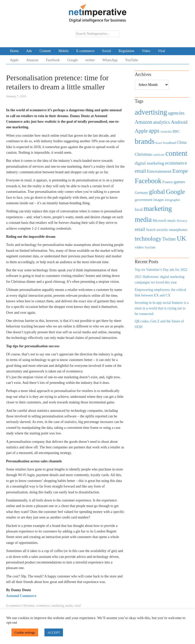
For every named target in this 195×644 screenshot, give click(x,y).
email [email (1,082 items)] (140, 171)
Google (72, 60)
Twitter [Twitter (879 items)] (169, 239)
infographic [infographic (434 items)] (172, 200)
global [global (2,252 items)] (157, 192)
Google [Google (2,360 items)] (175, 192)
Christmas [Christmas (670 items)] (143, 154)
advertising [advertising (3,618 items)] (151, 112)
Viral (161, 51)
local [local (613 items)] (139, 209)
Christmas (28, 606)
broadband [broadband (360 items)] (169, 143)
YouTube (132, 60)
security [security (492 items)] (162, 230)
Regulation (126, 51)
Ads (29, 51)
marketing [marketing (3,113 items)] (158, 208)
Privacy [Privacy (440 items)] (182, 221)
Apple (14, 60)
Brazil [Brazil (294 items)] (159, 143)
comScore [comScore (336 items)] (159, 155)
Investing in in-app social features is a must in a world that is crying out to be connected (162, 308)
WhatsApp (110, 60)
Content (45, 51)
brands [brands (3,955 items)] (145, 141)
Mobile (63, 51)
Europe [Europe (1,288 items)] (180, 171)
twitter (90, 60)
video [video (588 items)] (139, 247)
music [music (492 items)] (172, 221)
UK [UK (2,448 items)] (181, 238)
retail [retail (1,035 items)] (140, 229)
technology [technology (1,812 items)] (148, 239)
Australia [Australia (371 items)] (166, 132)
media (69, 606)
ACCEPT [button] (54, 632)
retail (78, 606)
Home (14, 51)
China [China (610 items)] (182, 142)
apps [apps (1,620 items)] (154, 131)
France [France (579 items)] (168, 182)
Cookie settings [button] (25, 632)
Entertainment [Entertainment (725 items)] (159, 171)
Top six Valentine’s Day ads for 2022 (161, 270)
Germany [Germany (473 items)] (142, 193)
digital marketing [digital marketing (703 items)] (150, 163)
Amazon (32, 60)
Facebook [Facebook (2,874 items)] (148, 181)
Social (107, 51)
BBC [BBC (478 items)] (176, 131)
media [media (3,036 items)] (143, 219)
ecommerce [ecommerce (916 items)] (176, 163)
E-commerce (86, 51)
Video (146, 51)
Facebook (53, 60)
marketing (58, 606)
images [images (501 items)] (159, 200)
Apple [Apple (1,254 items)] (141, 131)
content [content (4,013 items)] (176, 153)
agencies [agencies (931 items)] (176, 113)
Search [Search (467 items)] (151, 230)
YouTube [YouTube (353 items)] (150, 247)
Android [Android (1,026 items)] (179, 122)
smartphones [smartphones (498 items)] (178, 230)
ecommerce (43, 606)
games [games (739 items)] (180, 182)
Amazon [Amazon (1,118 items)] (144, 122)
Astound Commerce (21, 596)
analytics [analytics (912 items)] (162, 122)
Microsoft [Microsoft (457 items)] (159, 221)
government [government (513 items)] (144, 200)
